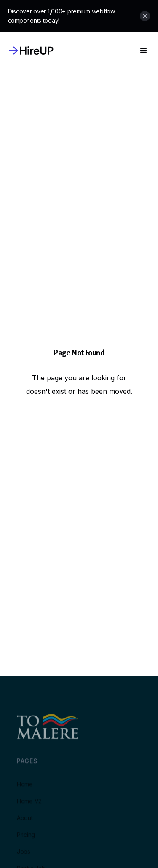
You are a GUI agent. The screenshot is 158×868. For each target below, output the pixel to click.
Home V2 (29, 805)
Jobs (24, 856)
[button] (144, 51)
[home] (29, 51)
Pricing (26, 839)
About (25, 822)
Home (25, 788)
